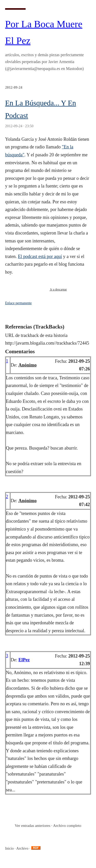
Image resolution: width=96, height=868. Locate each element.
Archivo (22, 848)
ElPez (24, 660)
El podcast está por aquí (40, 256)
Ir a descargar (58, 289)
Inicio (9, 848)
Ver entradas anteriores (33, 825)
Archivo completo (67, 825)
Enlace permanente (18, 303)
